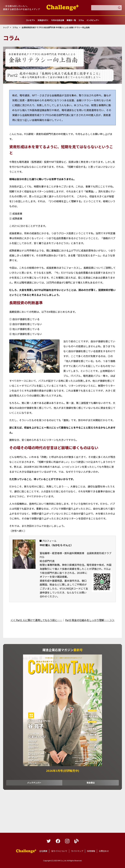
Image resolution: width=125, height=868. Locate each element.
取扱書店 (91, 783)
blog (76, 841)
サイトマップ (77, 851)
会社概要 (43, 851)
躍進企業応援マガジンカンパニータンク (26, 851)
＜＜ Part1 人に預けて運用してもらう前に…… (36, 620)
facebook (58, 841)
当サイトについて (59, 851)
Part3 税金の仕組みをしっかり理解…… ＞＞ (90, 620)
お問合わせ (104, 851)
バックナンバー (34, 783)
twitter (49, 841)
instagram (67, 841)
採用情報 (91, 851)
